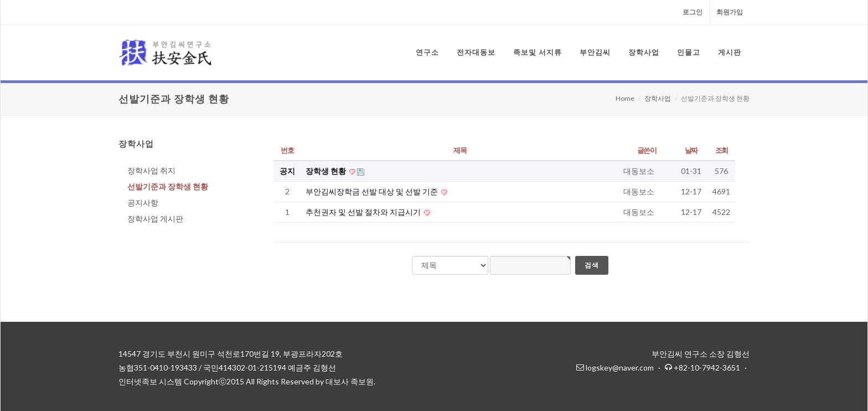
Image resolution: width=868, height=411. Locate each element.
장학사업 (658, 98)
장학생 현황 (327, 171)
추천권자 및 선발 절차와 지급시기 (364, 212)
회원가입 (730, 12)
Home (625, 98)
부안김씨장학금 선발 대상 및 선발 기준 (373, 191)
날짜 (691, 150)
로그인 (693, 12)
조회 (722, 150)
